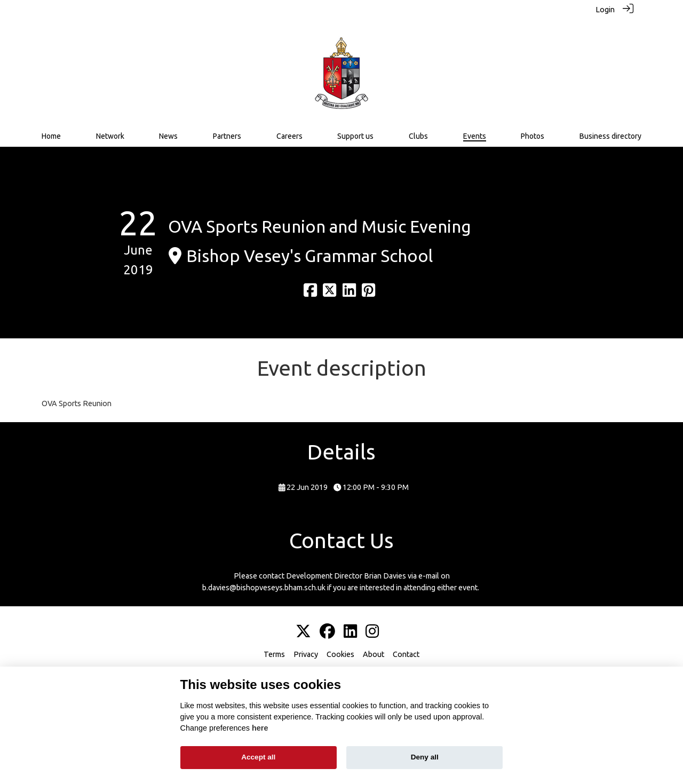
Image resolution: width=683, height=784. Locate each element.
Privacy (306, 654)
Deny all (425, 757)
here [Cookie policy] (260, 728)
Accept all (258, 757)
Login (605, 10)
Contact (406, 654)
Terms (274, 654)
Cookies (340, 654)
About (374, 654)
